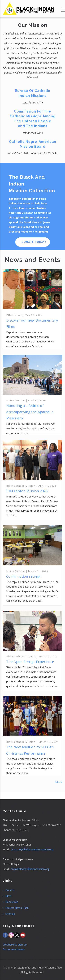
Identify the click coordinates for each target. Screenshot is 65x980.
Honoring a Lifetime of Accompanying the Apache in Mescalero (30, 412)
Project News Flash (17, 908)
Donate (10, 890)
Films (8, 896)
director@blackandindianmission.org (32, 849)
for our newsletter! (14, 949)
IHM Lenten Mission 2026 (27, 491)
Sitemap (10, 914)
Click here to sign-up (15, 944)
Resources (12, 902)
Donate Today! (34, 242)
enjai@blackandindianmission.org (30, 869)
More (59, 782)
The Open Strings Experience (30, 662)
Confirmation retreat (23, 576)
